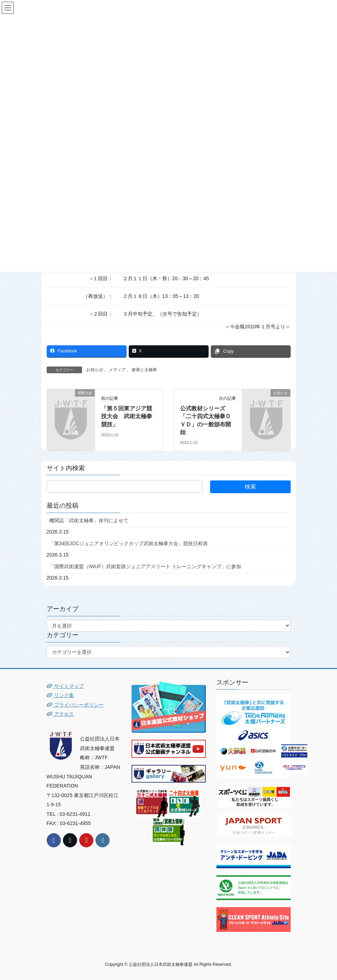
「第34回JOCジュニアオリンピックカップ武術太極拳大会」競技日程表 (129, 543)
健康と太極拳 (144, 370)
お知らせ (95, 370)
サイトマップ (65, 686)
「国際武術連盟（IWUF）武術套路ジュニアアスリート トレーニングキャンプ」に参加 (145, 566)
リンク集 (60, 695)
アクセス (60, 714)
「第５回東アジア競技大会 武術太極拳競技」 (127, 416)
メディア (117, 370)
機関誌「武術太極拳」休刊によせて (89, 520)
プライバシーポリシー (75, 705)
